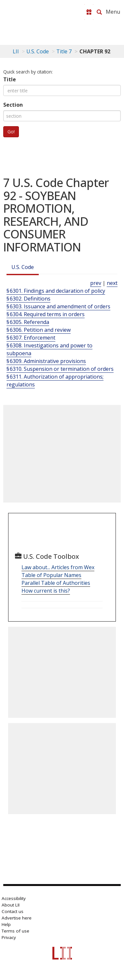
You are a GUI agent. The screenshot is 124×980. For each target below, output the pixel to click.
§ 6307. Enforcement (31, 338)
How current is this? (46, 591)
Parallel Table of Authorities (56, 583)
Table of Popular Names (51, 575)
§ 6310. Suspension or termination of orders (60, 369)
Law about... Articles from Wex (58, 567)
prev (96, 283)
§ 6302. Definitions (28, 299)
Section (13, 105)
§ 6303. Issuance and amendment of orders (58, 306)
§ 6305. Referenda (28, 322)
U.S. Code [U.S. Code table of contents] (38, 51)
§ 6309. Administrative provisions (46, 361)
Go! (11, 132)
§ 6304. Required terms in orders (46, 314)
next (112, 283)
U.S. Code (23, 267)
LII (16, 51)
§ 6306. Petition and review (39, 330)
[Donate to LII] (89, 12)
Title (10, 79)
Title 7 (64, 51)
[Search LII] (99, 12)
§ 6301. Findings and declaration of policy (56, 291)
